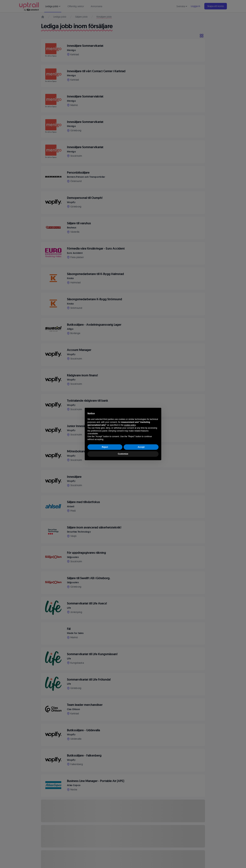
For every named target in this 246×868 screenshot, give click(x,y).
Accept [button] (141, 447)
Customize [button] (123, 454)
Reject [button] (105, 447)
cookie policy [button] (130, 425)
